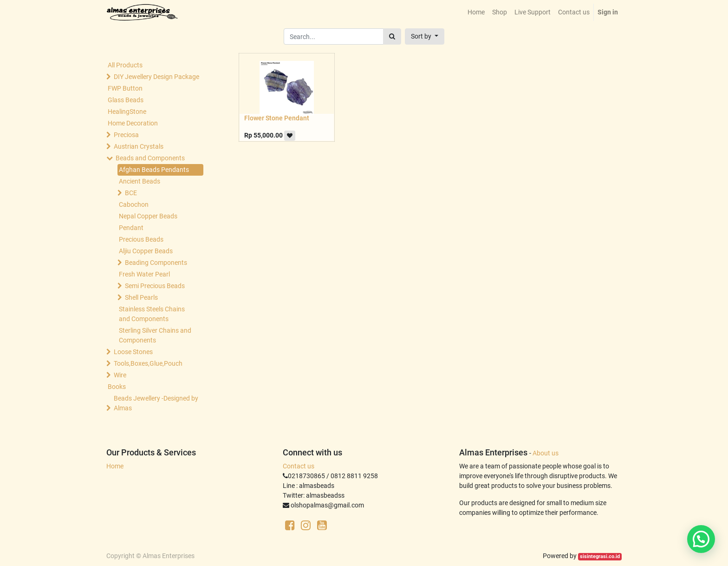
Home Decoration (133, 123)
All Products (125, 65)
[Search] (392, 36)
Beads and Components (150, 158)
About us (546, 453)
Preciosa (126, 135)
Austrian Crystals (139, 146)
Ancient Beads (140, 181)
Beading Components (156, 263)
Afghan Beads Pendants (154, 170)
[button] (425, 36)
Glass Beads (126, 100)
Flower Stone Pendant (277, 118)
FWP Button (125, 88)
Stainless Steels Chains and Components (152, 314)
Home (115, 466)
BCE (131, 193)
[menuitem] (476, 12)
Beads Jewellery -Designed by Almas (156, 403)
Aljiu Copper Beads (146, 251)
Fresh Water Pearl (144, 274)
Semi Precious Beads (155, 286)
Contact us (299, 466)
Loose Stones (133, 352)
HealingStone (127, 112)
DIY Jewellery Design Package (156, 77)
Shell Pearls (141, 297)
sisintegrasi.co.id (600, 556)
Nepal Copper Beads (148, 216)
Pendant (131, 228)
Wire (120, 375)
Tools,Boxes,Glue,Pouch (148, 363)
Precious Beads (141, 239)
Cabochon (134, 204)
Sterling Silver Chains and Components (155, 335)
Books (117, 387)
